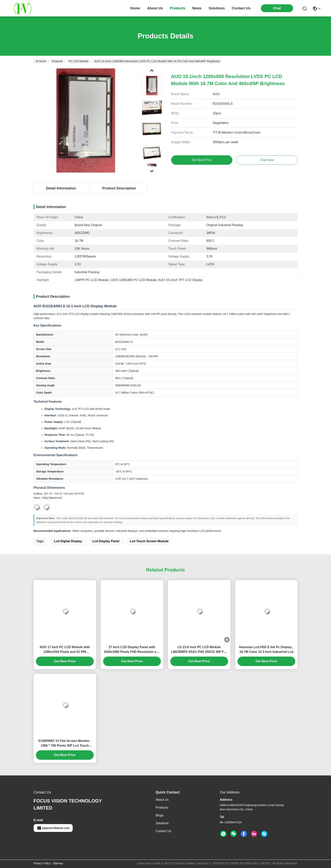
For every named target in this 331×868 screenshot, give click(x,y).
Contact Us (164, 831)
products (178, 8)
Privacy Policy (42, 863)
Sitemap (58, 863)
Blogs (160, 815)
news (197, 8)
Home (135, 8)
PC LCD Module (78, 61)
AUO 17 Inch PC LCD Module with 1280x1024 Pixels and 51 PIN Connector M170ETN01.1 (65, 650)
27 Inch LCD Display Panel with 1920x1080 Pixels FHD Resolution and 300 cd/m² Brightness (132, 650)
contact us (241, 8)
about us (155, 8)
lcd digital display (68, 541)
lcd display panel (106, 541)
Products (57, 61)
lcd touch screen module (149, 541)
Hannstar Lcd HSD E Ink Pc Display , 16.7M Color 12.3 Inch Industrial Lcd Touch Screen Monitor (266, 650)
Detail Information (61, 188)
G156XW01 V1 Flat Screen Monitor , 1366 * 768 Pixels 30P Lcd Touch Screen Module (65, 744)
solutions (217, 8)
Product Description (119, 188)
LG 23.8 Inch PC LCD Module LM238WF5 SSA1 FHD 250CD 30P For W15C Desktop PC (199, 650)
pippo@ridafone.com (53, 828)
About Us (162, 800)
